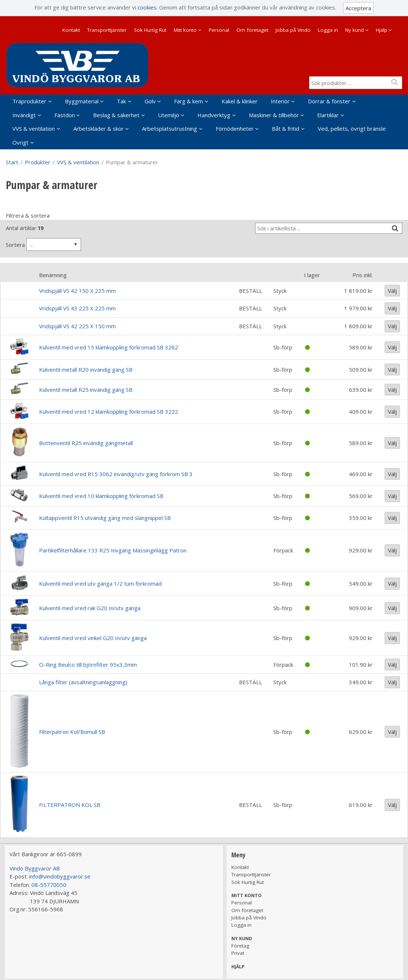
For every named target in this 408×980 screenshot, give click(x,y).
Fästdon (65, 115)
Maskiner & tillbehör (274, 115)
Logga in (328, 30)
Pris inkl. (363, 275)
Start (12, 162)
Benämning (53, 275)
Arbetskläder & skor (99, 129)
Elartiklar (328, 115)
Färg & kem (188, 101)
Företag (240, 946)
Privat (238, 953)
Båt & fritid (286, 129)
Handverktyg (214, 115)
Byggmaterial (82, 101)
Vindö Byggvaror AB (35, 868)
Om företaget (252, 30)
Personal (219, 30)
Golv (150, 101)
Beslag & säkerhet (116, 115)
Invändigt (24, 115)
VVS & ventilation (34, 129)
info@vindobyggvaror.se (60, 876)
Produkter (38, 162)
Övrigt (20, 142)
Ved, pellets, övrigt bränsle (352, 129)
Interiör (280, 101)
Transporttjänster (107, 30)
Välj (392, 291)
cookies (147, 7)
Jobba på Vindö (293, 30)
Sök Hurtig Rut (150, 30)
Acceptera (358, 8)
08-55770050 (49, 885)
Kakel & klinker (240, 101)
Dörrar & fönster (329, 101)
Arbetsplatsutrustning (170, 129)
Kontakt (71, 30)
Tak (121, 101)
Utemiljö (169, 115)
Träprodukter (29, 101)
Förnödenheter (235, 129)
